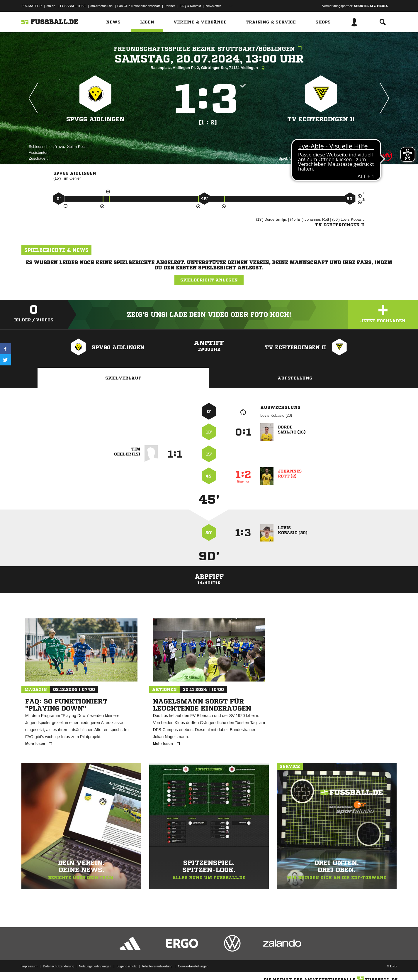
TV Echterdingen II (321, 119)
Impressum (29, 966)
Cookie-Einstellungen (193, 966)
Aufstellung (295, 378)
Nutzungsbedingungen (95, 966)
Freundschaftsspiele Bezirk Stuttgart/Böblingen (209, 49)
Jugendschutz (127, 966)
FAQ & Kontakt (190, 6)
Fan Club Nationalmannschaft (139, 6)
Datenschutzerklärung (58, 966)
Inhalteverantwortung (157, 966)
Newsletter (213, 6)
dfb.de (51, 6)
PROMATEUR (32, 6)
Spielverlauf (123, 378)
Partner (170, 6)
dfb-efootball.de (101, 6)
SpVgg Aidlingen (95, 119)
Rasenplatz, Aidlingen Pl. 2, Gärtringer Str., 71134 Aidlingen (209, 68)
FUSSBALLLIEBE (73, 6)
